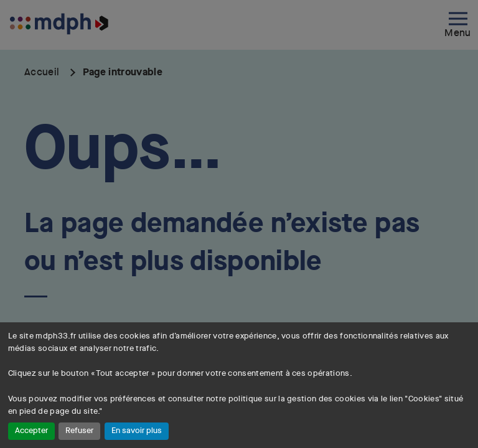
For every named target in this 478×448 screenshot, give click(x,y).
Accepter (31, 431)
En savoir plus (137, 431)
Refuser (79, 431)
